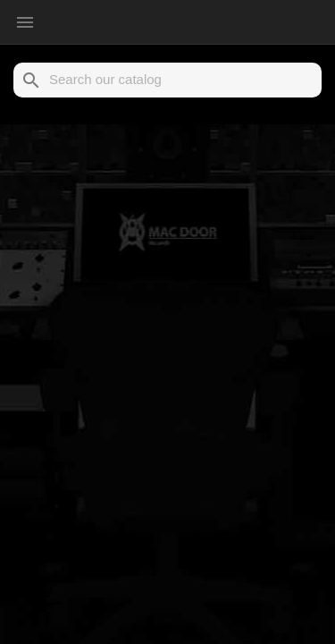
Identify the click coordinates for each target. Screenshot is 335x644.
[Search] (167, 80)
